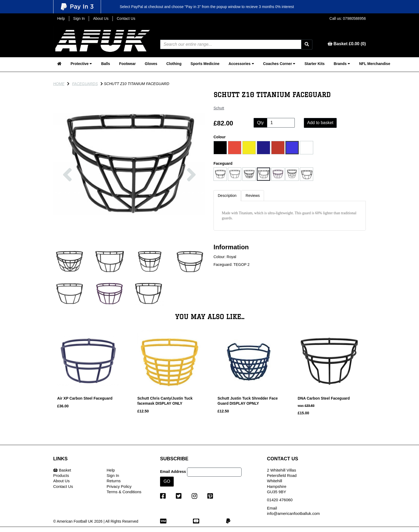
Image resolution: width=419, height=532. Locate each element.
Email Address (173, 472)
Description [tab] (227, 196)
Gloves (151, 64)
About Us (101, 18)
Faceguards (85, 84)
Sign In (79, 18)
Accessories (241, 64)
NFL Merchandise (375, 64)
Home (59, 84)
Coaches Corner (279, 64)
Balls (105, 64)
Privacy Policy (119, 486)
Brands (342, 64)
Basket (62, 470)
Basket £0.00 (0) (347, 44)
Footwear (127, 64)
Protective (81, 64)
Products (61, 475)
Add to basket (320, 123)
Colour (220, 137)
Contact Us (126, 18)
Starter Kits (314, 64)
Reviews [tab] (253, 196)
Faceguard (223, 163)
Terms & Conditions (124, 492)
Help (61, 18)
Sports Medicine (205, 64)
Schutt (219, 108)
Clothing (174, 64)
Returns (114, 481)
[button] (67, 202)
